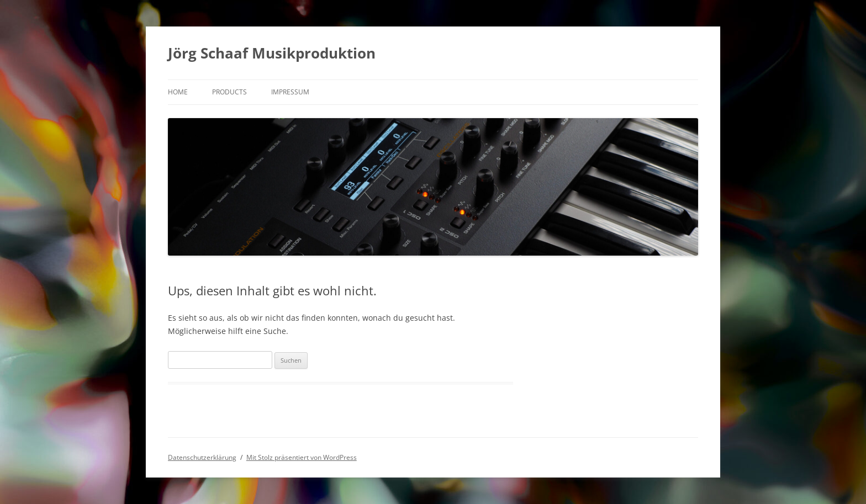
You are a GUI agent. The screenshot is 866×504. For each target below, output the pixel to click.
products (229, 92)
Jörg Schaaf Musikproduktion (272, 53)
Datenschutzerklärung (202, 457)
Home (178, 92)
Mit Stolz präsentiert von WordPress (302, 457)
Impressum (290, 92)
